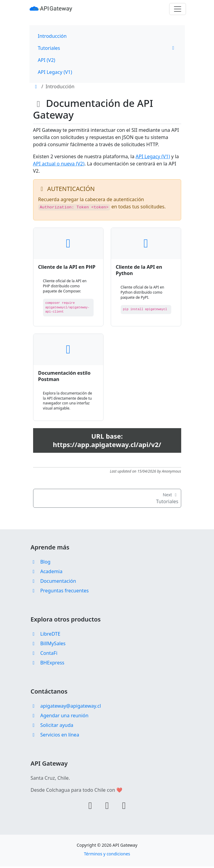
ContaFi (44, 655)
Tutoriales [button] (107, 48)
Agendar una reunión (60, 717)
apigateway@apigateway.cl (66, 707)
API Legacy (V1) (55, 72)
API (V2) (47, 60)
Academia (47, 573)
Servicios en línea (55, 736)
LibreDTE (46, 635)
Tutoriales (107, 500)
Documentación (53, 582)
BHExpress (48, 664)
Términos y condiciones (107, 855)
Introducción (52, 36)
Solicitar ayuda (52, 727)
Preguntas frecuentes (60, 592)
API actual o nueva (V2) (59, 164)
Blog (41, 563)
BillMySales (48, 645)
